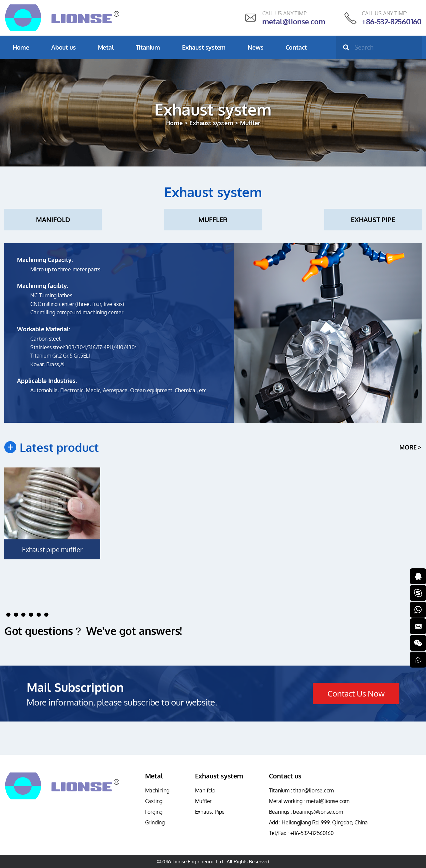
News (255, 47)
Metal (106, 47)
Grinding (155, 822)
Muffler (213, 219)
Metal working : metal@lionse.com (309, 801)
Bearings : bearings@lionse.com (306, 812)
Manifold (53, 219)
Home (21, 47)
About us (63, 47)
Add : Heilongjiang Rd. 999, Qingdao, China (319, 822)
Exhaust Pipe (373, 219)
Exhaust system (204, 47)
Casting (154, 801)
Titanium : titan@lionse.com (302, 790)
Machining (157, 790)
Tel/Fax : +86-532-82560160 (301, 833)
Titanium (148, 47)
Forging (154, 812)
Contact (296, 47)
